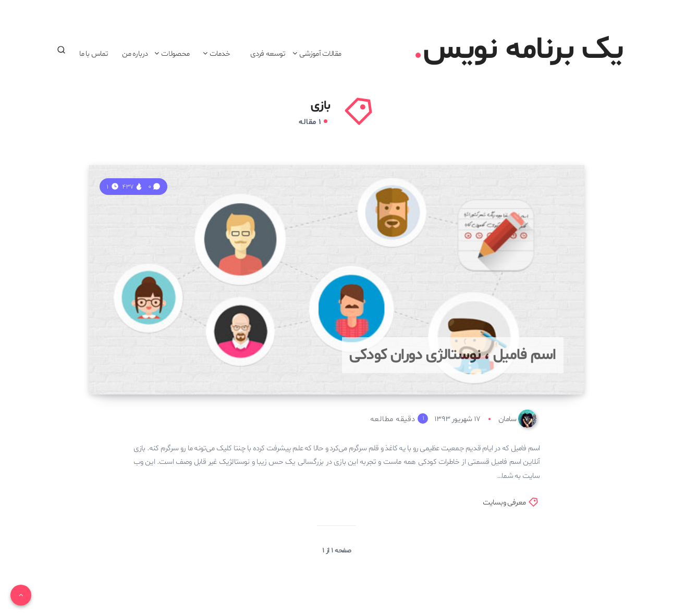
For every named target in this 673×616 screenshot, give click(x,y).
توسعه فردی (268, 54)
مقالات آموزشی (320, 54)
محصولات (175, 54)
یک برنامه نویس (519, 50)
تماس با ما (94, 54)
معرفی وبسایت (504, 503)
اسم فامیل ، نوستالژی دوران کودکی (452, 355)
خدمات (220, 54)
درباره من (135, 54)
